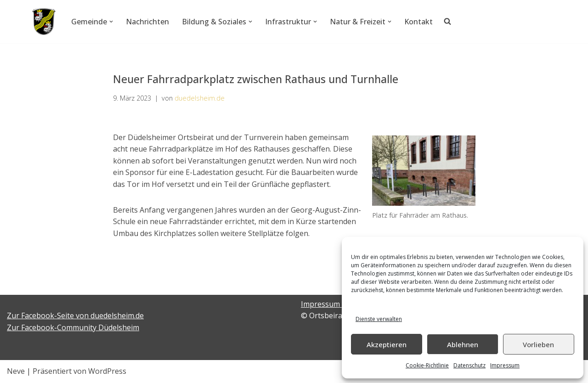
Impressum (505, 365)
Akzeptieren (387, 344)
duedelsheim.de (200, 98)
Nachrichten (147, 22)
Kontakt (418, 22)
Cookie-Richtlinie (427, 365)
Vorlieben (538, 344)
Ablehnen (463, 344)
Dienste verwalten (379, 319)
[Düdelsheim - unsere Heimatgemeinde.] (44, 22)
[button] (111, 22)
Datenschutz (469, 365)
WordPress (107, 371)
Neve (16, 371)
